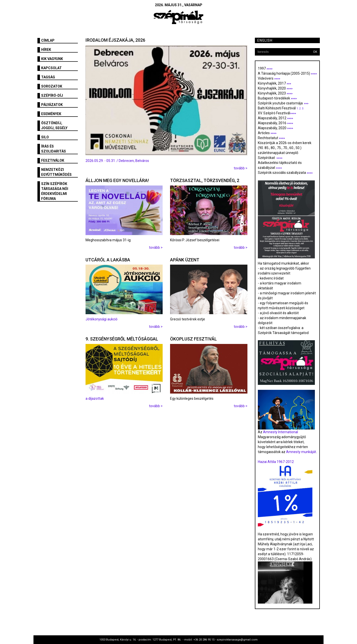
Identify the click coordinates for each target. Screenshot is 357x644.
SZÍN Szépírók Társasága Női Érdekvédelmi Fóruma (55, 191)
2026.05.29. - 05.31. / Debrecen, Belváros (117, 161)
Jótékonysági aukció (102, 319)
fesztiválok (53, 160)
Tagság (48, 77)
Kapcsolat (51, 68)
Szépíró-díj (52, 95)
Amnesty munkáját (301, 452)
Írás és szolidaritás (54, 149)
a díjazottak (95, 399)
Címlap (48, 40)
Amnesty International (281, 432)
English (265, 40)
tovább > (241, 168)
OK (315, 52)
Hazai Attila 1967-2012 (276, 462)
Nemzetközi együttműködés (56, 172)
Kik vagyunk (52, 59)
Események (51, 114)
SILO (45, 137)
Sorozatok (52, 86)
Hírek (46, 50)
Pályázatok (52, 105)
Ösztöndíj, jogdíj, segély (54, 125)
